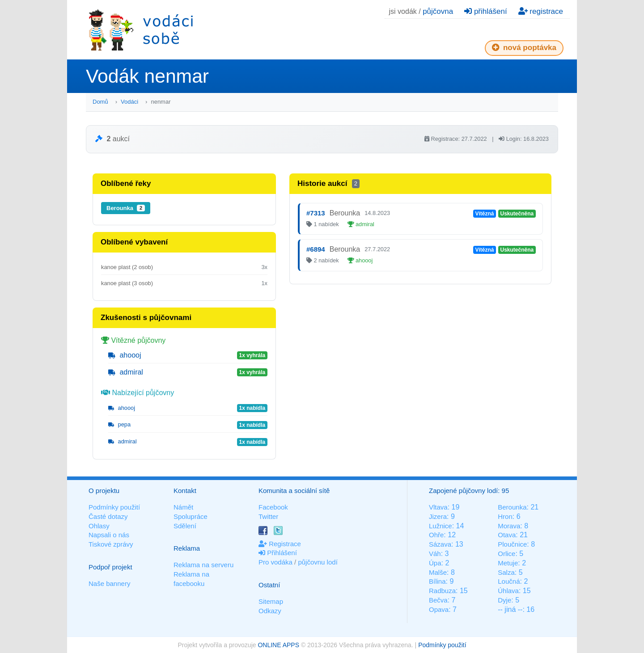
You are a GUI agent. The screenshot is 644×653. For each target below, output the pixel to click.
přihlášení (485, 11)
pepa (119, 424)
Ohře (436, 535)
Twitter (268, 516)
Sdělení (185, 526)
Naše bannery (109, 583)
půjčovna (438, 11)
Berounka (126, 208)
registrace (541, 11)
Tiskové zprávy (111, 544)
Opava (439, 609)
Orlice (506, 554)
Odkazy (270, 611)
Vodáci (129, 102)
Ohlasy (99, 526)
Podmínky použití (114, 507)
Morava (509, 526)
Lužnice (441, 526)
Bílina (437, 581)
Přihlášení (278, 553)
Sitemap (271, 601)
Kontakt (185, 491)
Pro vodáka (275, 562)
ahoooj (125, 355)
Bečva (438, 600)
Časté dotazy (108, 516)
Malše (438, 572)
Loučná (509, 581)
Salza (506, 572)
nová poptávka (524, 48)
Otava (507, 535)
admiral (126, 372)
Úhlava (508, 591)
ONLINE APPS (278, 645)
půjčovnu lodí (318, 562)
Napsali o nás (109, 535)
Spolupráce (191, 516)
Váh (435, 554)
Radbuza (442, 591)
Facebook (273, 507)
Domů (100, 102)
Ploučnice (512, 544)
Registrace (280, 544)
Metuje (508, 563)
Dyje (504, 600)
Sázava (440, 544)
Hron (505, 516)
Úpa (435, 563)
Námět (183, 507)
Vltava (438, 507)
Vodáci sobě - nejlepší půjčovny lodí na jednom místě (141, 30)
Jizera (438, 516)
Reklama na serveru (203, 565)
